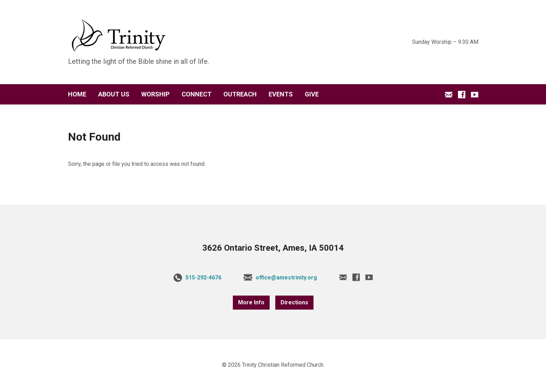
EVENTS (281, 94)
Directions (294, 302)
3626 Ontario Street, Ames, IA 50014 (273, 248)
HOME (77, 94)
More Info (251, 302)
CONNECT (197, 94)
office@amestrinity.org (286, 278)
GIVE (312, 94)
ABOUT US (114, 94)
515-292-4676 (203, 278)
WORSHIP (156, 94)
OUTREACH (240, 94)
